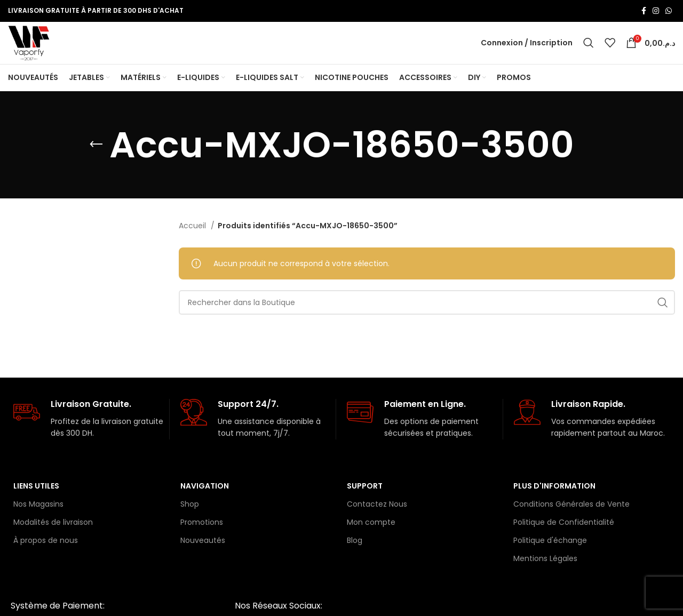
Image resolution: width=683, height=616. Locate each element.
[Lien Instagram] (656, 11)
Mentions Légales (545, 573)
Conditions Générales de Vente (571, 518)
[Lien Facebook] (644, 11)
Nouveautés (203, 555)
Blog (355, 555)
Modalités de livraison (53, 536)
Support (365, 500)
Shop (190, 518)
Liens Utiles (36, 500)
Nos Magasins (38, 518)
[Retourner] (96, 159)
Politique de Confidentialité (564, 536)
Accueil (193, 240)
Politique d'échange (550, 555)
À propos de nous (46, 555)
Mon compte (371, 536)
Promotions (202, 536)
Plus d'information (554, 500)
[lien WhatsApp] (669, 11)
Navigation (205, 500)
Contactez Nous (377, 518)
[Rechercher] (589, 50)
